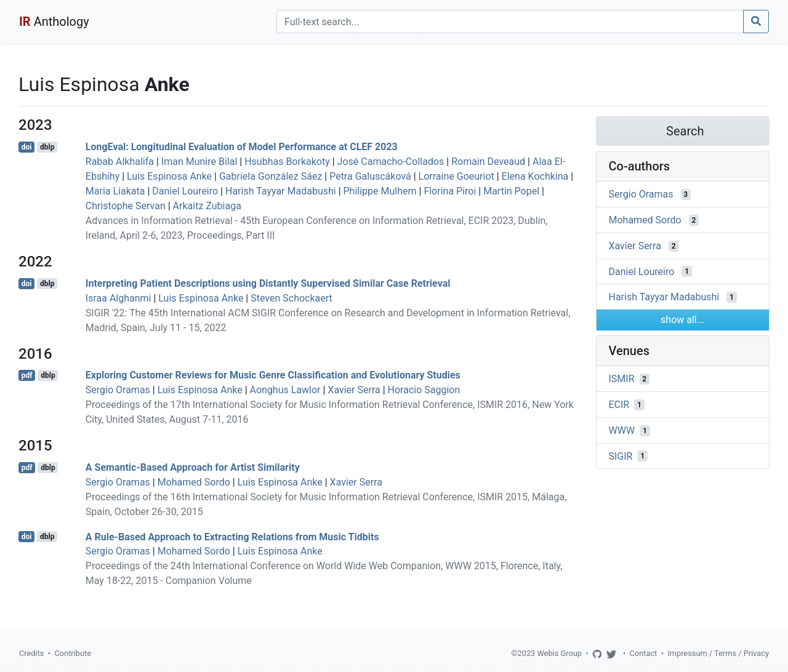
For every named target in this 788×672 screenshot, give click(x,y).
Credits (31, 653)
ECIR (619, 405)
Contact (644, 653)
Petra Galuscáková (370, 176)
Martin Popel (511, 191)
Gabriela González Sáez (271, 176)
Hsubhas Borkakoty (287, 162)
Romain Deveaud (488, 162)
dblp (47, 147)
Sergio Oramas (118, 390)
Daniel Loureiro (185, 191)
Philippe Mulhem (380, 191)
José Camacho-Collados (391, 162)
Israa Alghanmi (119, 298)
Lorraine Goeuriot (456, 176)
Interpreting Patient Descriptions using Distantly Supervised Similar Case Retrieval (268, 283)
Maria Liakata (115, 191)
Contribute (73, 653)
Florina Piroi (450, 191)
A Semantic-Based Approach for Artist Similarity (193, 467)
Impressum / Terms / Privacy (718, 653)
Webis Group (559, 653)
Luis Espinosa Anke (169, 176)
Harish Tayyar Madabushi (281, 191)
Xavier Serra (354, 390)
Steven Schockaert (291, 298)
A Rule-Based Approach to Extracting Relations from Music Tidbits (232, 536)
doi (27, 147)
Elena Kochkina (535, 176)
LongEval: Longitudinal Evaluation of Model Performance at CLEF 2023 (242, 147)
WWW (622, 430)
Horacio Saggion (424, 390)
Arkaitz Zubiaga (207, 206)
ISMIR (622, 379)
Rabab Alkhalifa (120, 162)
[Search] (510, 22)
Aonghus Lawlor (285, 390)
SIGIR (621, 456)
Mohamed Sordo (194, 482)
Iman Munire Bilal (199, 162)
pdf (27, 375)
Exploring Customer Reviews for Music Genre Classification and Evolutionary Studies (273, 375)
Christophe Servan (126, 206)
